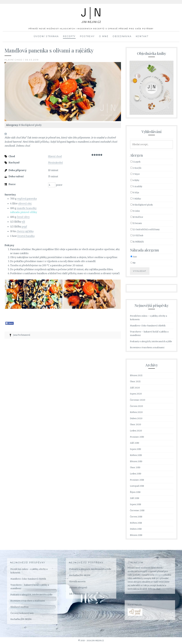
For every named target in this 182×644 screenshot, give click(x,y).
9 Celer (135, 211)
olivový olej (25, 203)
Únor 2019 (135, 467)
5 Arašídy (136, 186)
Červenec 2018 (137, 510)
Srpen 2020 (136, 394)
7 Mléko (136, 199)
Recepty (69, 36)
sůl (23, 222)
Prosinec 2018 (137, 480)
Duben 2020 (136, 418)
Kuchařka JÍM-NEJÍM (21, 619)
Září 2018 (135, 498)
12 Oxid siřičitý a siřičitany (145, 229)
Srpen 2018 (136, 504)
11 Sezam (136, 223)
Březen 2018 (136, 535)
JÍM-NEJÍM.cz (91, 12)
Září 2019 (135, 443)
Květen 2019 (136, 455)
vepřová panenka (27, 199)
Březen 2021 (136, 375)
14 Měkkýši (137, 242)
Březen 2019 (136, 461)
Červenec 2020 (138, 400)
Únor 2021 (135, 381)
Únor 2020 (136, 424)
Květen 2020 (136, 412)
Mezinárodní (55, 163)
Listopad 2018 (137, 486)
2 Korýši (136, 168)
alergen (159, 575)
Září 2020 (135, 388)
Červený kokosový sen (22, 613)
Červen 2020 (136, 406)
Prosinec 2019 (137, 437)
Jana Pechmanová (22, 335)
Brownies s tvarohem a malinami (147, 347)
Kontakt (142, 36)
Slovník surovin (77, 582)
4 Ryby (135, 180)
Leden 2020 (136, 431)
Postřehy (87, 36)
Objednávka (122, 36)
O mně (104, 36)
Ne (133, 263)
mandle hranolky (27, 208)
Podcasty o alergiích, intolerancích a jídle (151, 341)
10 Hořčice (137, 217)
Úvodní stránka (46, 36)
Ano (134, 257)
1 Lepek (135, 162)
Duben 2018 (136, 529)
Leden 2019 (136, 474)
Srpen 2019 (136, 449)
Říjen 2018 (135, 492)
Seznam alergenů (78, 588)
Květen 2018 (136, 523)
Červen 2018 (136, 517)
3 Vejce (135, 174)
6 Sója (135, 193)
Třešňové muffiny (20, 607)
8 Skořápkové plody (142, 205)
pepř (24, 226)
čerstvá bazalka (26, 236)
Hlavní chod (55, 156)
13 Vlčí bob (137, 235)
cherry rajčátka (25, 231)
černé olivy (23, 217)
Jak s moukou (76, 594)
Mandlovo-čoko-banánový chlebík (148, 326)
